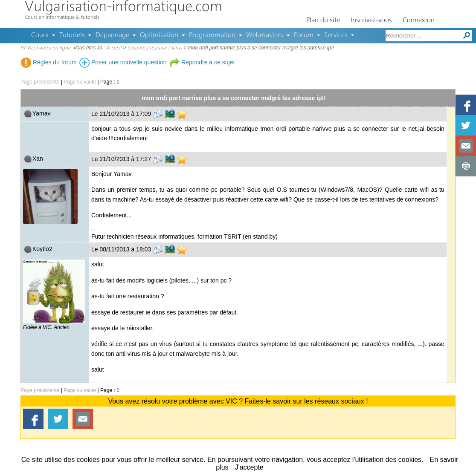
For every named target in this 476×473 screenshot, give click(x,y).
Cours (40, 35)
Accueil (114, 48)
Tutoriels (72, 35)
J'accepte (249, 467)
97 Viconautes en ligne (45, 48)
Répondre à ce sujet (202, 62)
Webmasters (265, 35)
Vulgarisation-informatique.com (123, 7)
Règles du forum (49, 62)
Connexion (419, 20)
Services (336, 35)
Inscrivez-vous (371, 20)
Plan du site (323, 20)
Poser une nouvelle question (123, 62)
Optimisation (159, 35)
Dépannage (112, 35)
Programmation (212, 35)
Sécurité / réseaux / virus (155, 48)
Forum (304, 35)
